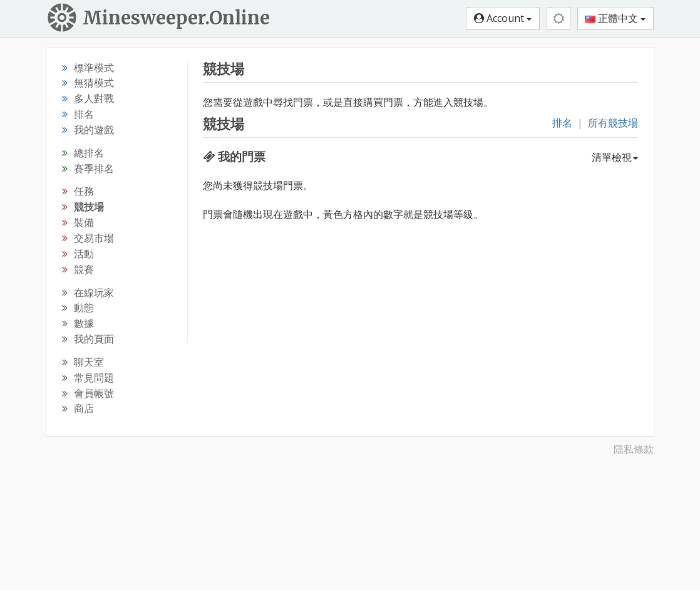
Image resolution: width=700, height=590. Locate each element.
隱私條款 (634, 449)
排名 (562, 123)
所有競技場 (613, 123)
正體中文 (615, 18)
